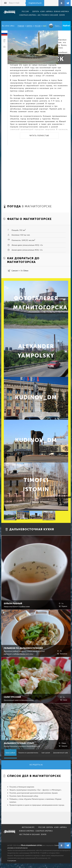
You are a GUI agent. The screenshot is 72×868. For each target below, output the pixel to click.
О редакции (12, 861)
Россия (38, 26)
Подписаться (35, 3)
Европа (29, 26)
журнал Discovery (9, 833)
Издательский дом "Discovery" (9, 14)
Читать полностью (39, 136)
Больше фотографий (63, 496)
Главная (21, 26)
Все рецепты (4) (36, 765)
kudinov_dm (36, 397)
